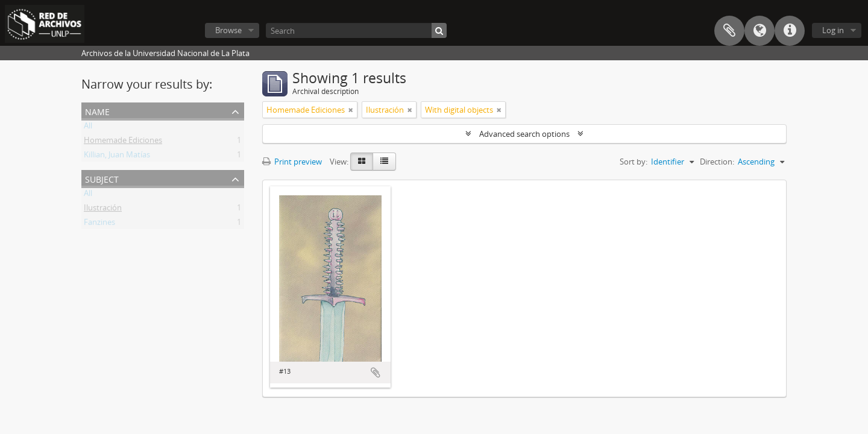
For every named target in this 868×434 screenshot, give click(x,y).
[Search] (356, 30)
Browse (228, 30)
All (88, 128)
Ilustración (103, 210)
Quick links (790, 31)
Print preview (292, 162)
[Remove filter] (351, 110)
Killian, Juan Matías (117, 157)
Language (759, 31)
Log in (833, 30)
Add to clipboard (376, 373)
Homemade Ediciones (123, 142)
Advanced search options (524, 134)
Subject (102, 178)
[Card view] (362, 162)
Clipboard (729, 31)
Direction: (717, 162)
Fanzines (99, 224)
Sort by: (634, 162)
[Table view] (384, 162)
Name (97, 111)
